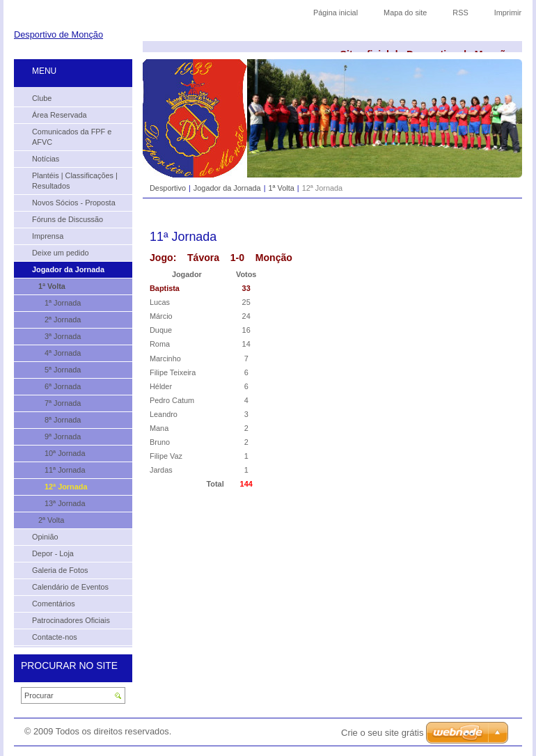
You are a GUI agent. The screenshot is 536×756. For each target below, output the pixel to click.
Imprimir (508, 13)
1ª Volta (281, 188)
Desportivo (168, 188)
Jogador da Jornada (227, 188)
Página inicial (336, 13)
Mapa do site (405, 13)
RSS (460, 13)
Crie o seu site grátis (383, 733)
